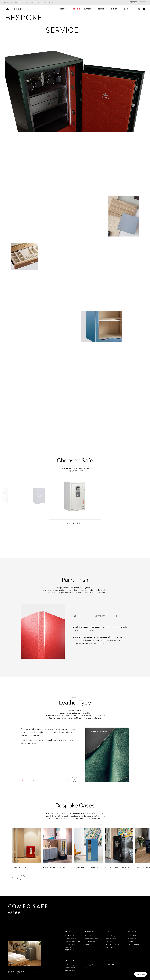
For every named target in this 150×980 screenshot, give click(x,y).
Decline (142, 3)
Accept (134, 3)
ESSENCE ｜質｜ (70, 936)
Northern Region (71, 965)
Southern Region (71, 970)
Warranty (109, 942)
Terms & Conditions (112, 944)
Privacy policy (90, 965)
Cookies (43, 3)
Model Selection (91, 936)
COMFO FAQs (110, 947)
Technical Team (111, 939)
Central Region (70, 968)
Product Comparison (72, 953)
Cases (87, 944)
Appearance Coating (92, 939)
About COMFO (131, 936)
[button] (15, 883)
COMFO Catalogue (132, 944)
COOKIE (88, 968)
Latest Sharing (131, 939)
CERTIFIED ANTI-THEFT (72, 942)
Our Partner (130, 942)
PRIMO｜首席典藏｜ (71, 939)
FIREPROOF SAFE (71, 944)
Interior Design (90, 942)
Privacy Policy (110, 936)
